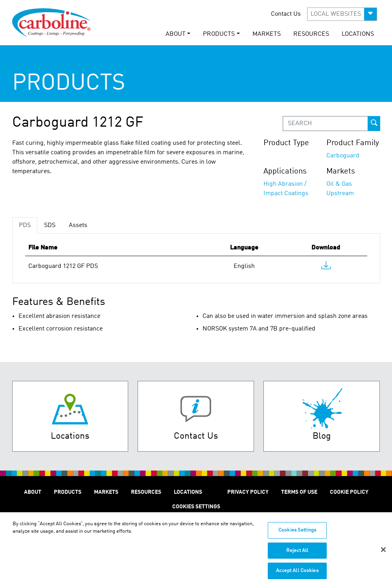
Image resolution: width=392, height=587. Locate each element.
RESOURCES (311, 34)
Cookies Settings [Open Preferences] (196, 507)
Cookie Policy (349, 492)
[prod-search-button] (374, 124)
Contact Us (286, 14)
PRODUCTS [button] (219, 34)
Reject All (297, 555)
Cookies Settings (297, 534)
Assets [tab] (78, 225)
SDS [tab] (50, 225)
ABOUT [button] (176, 34)
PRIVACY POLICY (248, 492)
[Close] (383, 554)
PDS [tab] (25, 225)
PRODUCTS (68, 492)
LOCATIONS (358, 34)
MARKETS (267, 34)
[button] (342, 14)
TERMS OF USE (299, 492)
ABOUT (33, 492)
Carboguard (343, 156)
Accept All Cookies (297, 575)
